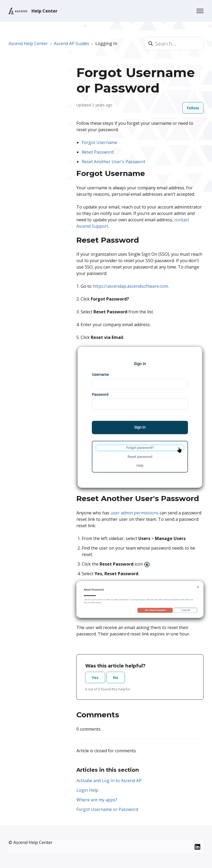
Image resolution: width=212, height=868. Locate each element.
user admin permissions (135, 513)
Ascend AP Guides (72, 43)
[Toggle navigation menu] (200, 11)
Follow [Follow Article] (193, 108)
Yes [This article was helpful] (95, 677)
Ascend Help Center (28, 43)
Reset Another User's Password (113, 162)
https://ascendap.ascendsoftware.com (130, 286)
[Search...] (174, 43)
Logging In (106, 43)
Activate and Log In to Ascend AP (109, 781)
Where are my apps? (97, 800)
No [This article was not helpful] (116, 677)
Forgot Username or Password (107, 809)
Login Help (87, 790)
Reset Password (98, 152)
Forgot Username (99, 142)
